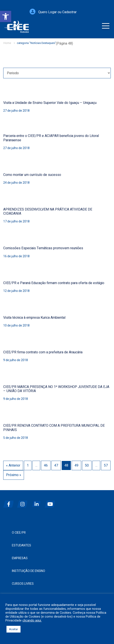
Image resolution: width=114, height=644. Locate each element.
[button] (6, 16)
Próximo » (14, 473)
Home (7, 43)
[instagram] (24, 502)
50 (87, 464)
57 (106, 464)
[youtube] (51, 502)
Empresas (20, 558)
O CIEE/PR (19, 533)
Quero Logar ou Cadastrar (57, 14)
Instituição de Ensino (28, 571)
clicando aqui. (32, 621)
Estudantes (21, 545)
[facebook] (10, 502)
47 (56, 464)
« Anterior (13, 464)
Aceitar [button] (13, 629)
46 (46, 464)
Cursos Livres (23, 584)
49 (76, 464)
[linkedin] (37, 502)
